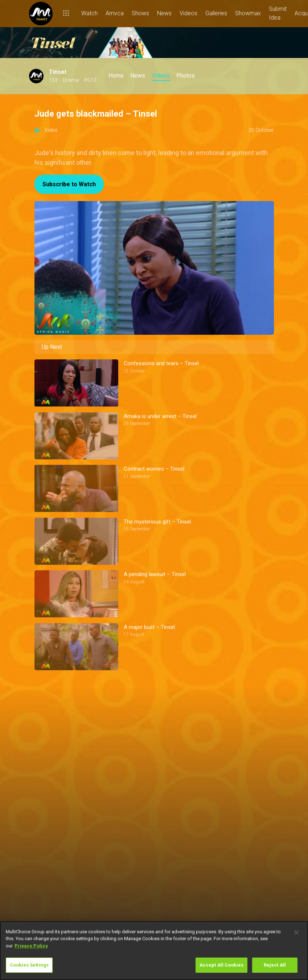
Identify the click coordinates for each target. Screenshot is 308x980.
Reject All (275, 965)
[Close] (296, 933)
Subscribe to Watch (69, 184)
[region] (154, 950)
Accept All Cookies (221, 965)
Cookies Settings (29, 965)
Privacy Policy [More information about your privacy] (31, 946)
